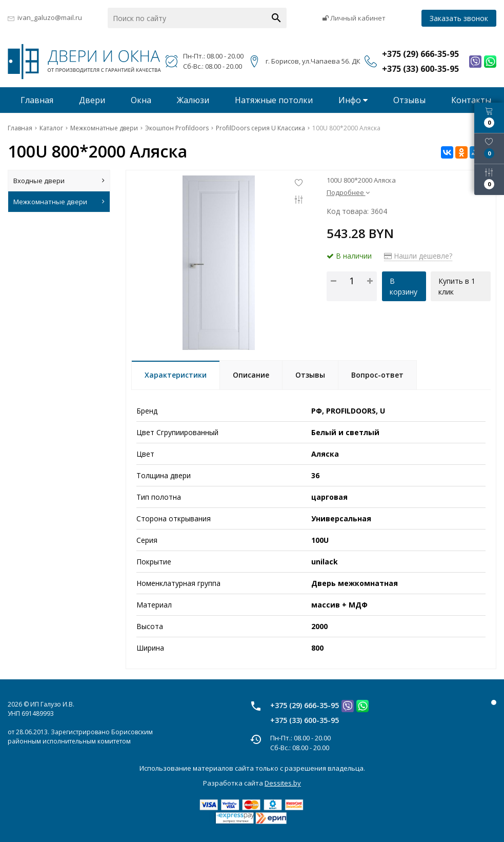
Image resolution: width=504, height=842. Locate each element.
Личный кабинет (354, 18)
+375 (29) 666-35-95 (305, 705)
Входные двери (59, 181)
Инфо (353, 100)
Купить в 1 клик (457, 286)
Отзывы (409, 100)
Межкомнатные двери (59, 202)
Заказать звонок (459, 18)
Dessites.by (283, 783)
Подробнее (348, 192)
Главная (37, 100)
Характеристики (176, 375)
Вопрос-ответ (377, 375)
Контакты (471, 100)
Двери (92, 100)
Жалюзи (193, 100)
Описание (251, 375)
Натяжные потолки (274, 100)
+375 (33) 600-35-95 (305, 720)
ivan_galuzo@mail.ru (50, 17)
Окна (141, 100)
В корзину (404, 286)
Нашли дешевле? (418, 256)
